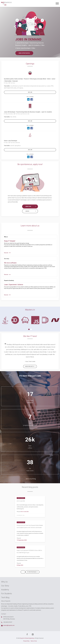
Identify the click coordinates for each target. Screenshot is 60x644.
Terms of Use (34, 641)
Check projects (31, 366)
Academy (5, 590)
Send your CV (31, 207)
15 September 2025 (22, 540)
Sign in (31, 211)
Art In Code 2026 (21, 501)
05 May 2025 (20, 565)
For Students (7, 594)
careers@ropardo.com (9, 625)
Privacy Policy (26, 641)
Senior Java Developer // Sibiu (25, 48)
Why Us (4, 582)
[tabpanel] (5, 320)
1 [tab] (29, 329)
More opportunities (24, 53)
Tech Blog (5, 597)
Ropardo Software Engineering (27, 638)
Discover (7, 253)
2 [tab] (31, 329)
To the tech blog (33, 572)
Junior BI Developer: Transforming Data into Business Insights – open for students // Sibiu (30, 44)
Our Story (5, 586)
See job (30, 92)
